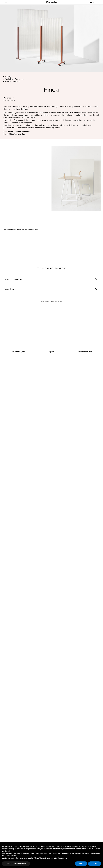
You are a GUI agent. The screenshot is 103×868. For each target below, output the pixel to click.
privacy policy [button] (79, 847)
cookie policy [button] (6, 851)
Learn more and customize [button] (16, 863)
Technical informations (15, 79)
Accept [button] (95, 863)
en (91, 2)
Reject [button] (81, 863)
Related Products (12, 81)
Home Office (9, 134)
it (93, 2)
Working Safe (20, 134)
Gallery (8, 76)
